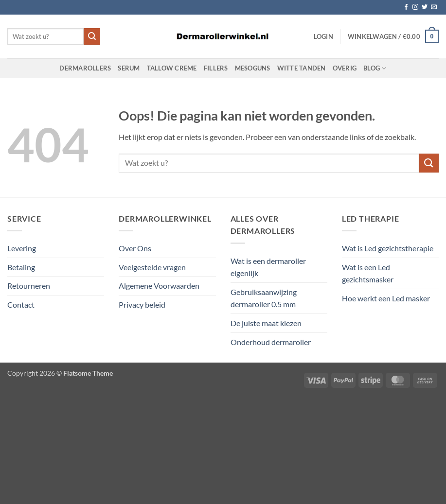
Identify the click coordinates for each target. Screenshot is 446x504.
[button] (323, 36)
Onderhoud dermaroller (271, 342)
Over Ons (135, 248)
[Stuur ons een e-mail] (434, 7)
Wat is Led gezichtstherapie (388, 248)
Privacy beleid (142, 304)
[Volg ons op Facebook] (406, 7)
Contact (21, 304)
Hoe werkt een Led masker (386, 298)
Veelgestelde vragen (152, 267)
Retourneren (29, 286)
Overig (345, 68)
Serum (129, 68)
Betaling (21, 267)
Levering (22, 248)
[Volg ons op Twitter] (425, 7)
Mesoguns (253, 68)
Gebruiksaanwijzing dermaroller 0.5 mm (264, 298)
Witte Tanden (302, 68)
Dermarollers (85, 68)
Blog (375, 68)
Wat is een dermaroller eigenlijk (268, 267)
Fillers (216, 68)
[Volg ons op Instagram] (415, 7)
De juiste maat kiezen (266, 323)
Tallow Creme (172, 68)
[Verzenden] (92, 36)
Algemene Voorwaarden (159, 286)
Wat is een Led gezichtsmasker (368, 273)
